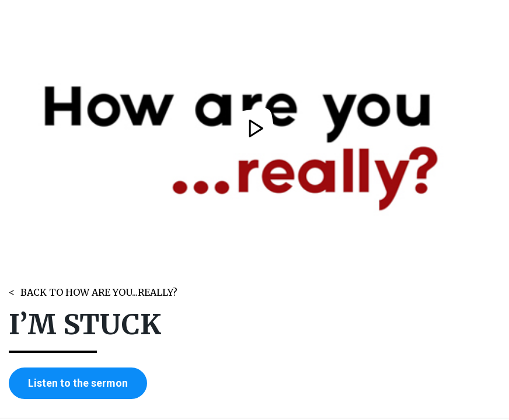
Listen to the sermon (78, 383)
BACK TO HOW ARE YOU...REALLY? (99, 292)
